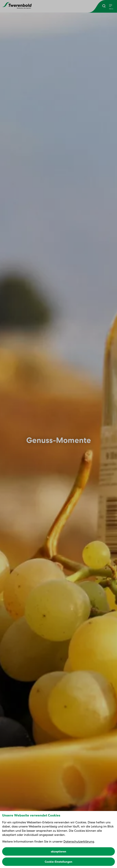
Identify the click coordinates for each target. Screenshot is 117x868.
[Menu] (111, 7)
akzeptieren (59, 851)
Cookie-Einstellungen (59, 862)
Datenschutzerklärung (79, 841)
